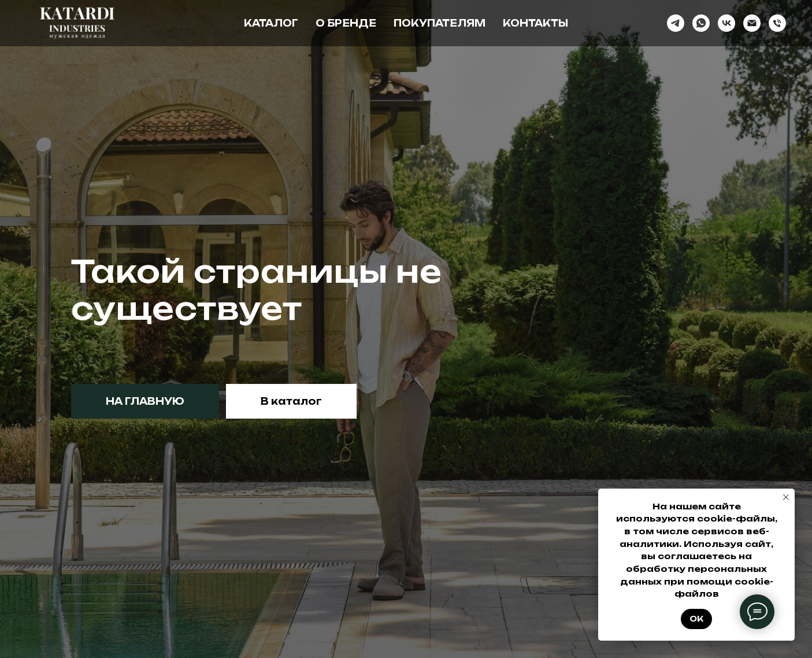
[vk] (726, 23)
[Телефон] (777, 23)
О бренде (346, 23)
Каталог (271, 23)
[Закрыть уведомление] (786, 497)
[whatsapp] (701, 23)
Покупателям (440, 23)
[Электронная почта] (752, 23)
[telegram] (676, 23)
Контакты (535, 23)
